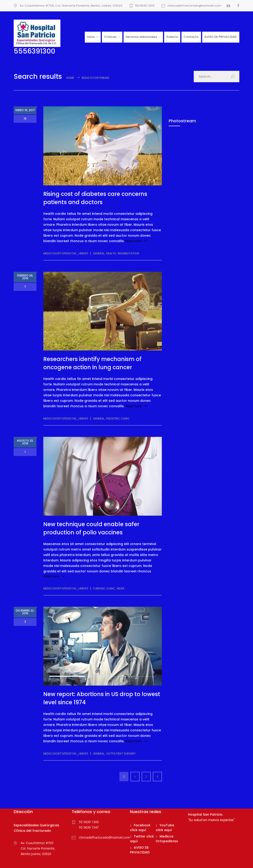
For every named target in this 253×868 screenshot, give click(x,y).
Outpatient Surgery (121, 754)
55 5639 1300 (145, 6)
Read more (133, 241)
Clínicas (110, 37)
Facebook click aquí (140, 828)
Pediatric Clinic (118, 419)
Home (70, 78)
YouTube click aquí (165, 828)
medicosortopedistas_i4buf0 (66, 253)
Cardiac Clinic (104, 588)
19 (25, 119)
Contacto (191, 37)
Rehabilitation (128, 253)
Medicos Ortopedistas (167, 839)
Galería (172, 37)
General (99, 253)
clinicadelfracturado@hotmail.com (194, 6)
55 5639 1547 (89, 827)
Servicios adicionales (141, 37)
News (121, 588)
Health (111, 253)
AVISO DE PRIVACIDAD (221, 37)
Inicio (91, 37)
